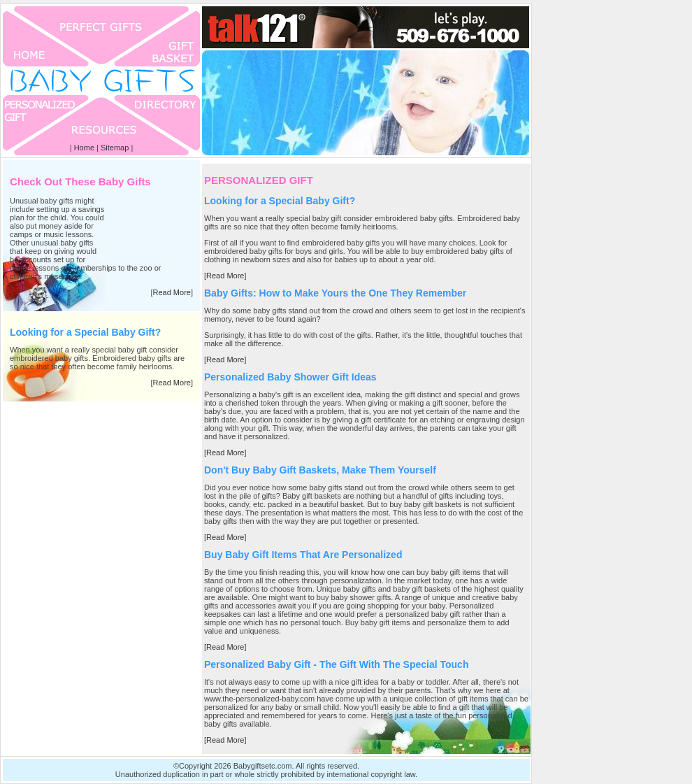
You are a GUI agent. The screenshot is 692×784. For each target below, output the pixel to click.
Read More (172, 292)
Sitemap (115, 148)
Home (84, 148)
